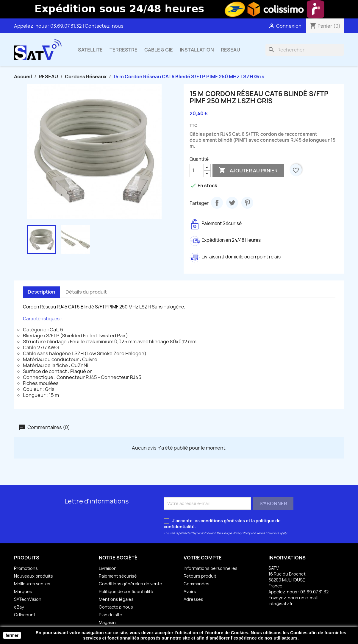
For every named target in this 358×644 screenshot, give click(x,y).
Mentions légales (116, 599)
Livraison (108, 568)
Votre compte (203, 558)
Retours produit (200, 576)
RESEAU (230, 50)
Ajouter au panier (248, 171)
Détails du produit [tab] (86, 292)
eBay (19, 607)
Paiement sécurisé (118, 576)
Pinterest (247, 203)
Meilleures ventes (32, 584)
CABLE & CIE (159, 50)
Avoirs (190, 591)
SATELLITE (90, 50)
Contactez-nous (104, 26)
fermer (12, 635)
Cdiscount (25, 615)
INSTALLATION (197, 50)
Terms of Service (268, 533)
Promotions (26, 568)
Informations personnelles (211, 568)
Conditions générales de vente (130, 584)
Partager (217, 203)
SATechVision (28, 599)
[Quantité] (197, 171)
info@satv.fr (281, 604)
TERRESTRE (123, 50)
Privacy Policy (241, 533)
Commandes (197, 584)
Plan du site (111, 615)
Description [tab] (41, 292)
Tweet (232, 203)
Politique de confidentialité (126, 591)
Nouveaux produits (33, 576)
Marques (23, 591)
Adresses (193, 599)
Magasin (107, 622)
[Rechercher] (305, 50)
